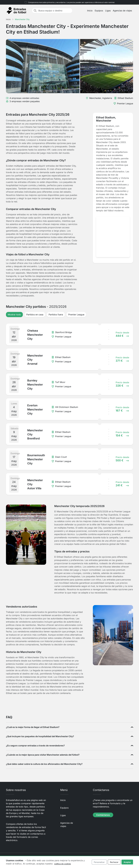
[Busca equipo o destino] (55, 11)
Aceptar (127, 862)
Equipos (99, 11)
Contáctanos (103, 815)
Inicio (90, 11)
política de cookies (63, 864)
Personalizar (99, 862)
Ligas (108, 11)
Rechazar (114, 862)
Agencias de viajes (122, 11)
